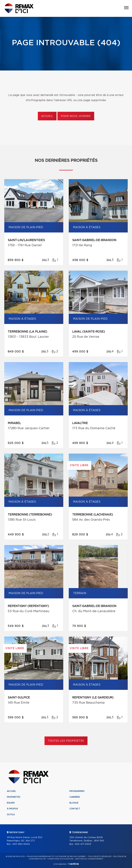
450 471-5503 (83, 844)
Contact (75, 809)
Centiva (73, 864)
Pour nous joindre (76, 116)
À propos (12, 809)
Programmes (77, 791)
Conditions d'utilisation (60, 859)
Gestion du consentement (89, 859)
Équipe (11, 803)
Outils (11, 815)
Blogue (74, 803)
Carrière (75, 797)
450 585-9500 (21, 844)
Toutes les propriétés (66, 741)
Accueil (47, 116)
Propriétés (14, 797)
